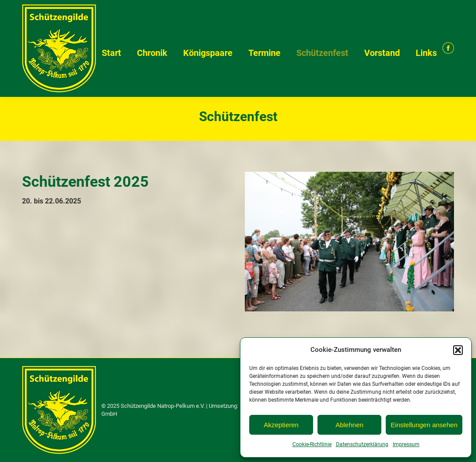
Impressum (406, 444)
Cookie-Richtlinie (312, 444)
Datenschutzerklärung (362, 444)
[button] (458, 350)
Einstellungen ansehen (424, 425)
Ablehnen (349, 425)
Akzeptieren (281, 425)
